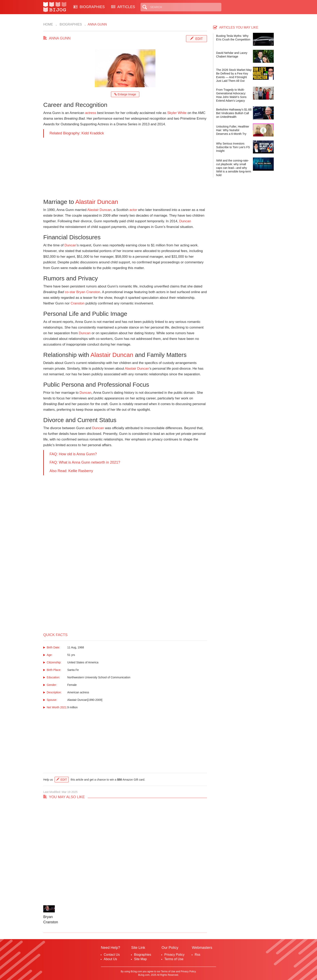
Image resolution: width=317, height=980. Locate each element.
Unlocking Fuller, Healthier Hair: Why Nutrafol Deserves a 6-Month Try (233, 130)
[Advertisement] (125, 166)
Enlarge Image (125, 94)
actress (91, 113)
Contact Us (112, 955)
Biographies (70, 24)
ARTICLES (123, 7)
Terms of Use (174, 959)
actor (133, 210)
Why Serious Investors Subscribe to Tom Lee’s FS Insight (233, 147)
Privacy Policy (174, 955)
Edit (199, 39)
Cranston (78, 303)
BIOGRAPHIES (89, 7)
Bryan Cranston (88, 292)
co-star (70, 292)
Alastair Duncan (97, 202)
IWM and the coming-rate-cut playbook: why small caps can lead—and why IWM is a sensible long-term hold (234, 168)
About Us (110, 959)
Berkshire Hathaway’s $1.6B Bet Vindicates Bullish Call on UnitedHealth (234, 113)
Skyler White (177, 113)
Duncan (185, 221)
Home (48, 24)
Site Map (140, 959)
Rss (198, 955)
